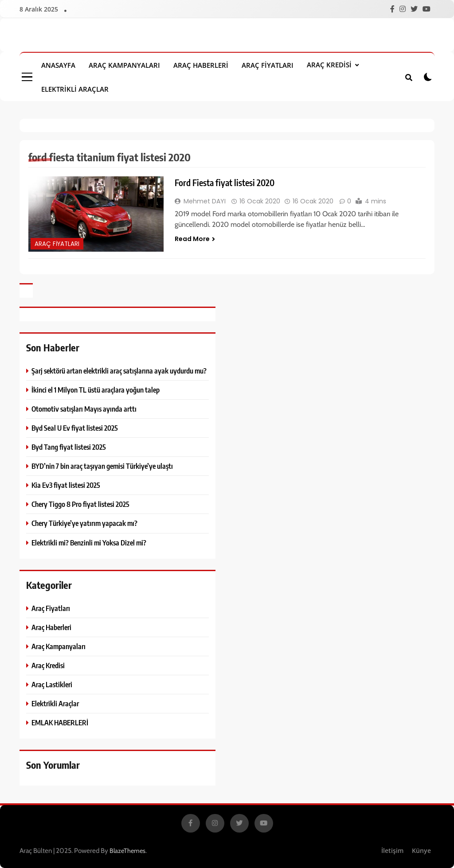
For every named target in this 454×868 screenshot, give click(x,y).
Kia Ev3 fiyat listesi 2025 (66, 485)
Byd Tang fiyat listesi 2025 (69, 447)
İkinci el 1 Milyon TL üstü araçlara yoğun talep (96, 390)
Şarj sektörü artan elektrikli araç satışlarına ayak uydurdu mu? (119, 371)
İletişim (392, 850)
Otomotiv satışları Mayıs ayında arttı (84, 409)
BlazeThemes (127, 851)
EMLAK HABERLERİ (60, 722)
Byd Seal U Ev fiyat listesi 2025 (75, 428)
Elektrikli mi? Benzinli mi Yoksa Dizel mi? (89, 543)
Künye (421, 850)
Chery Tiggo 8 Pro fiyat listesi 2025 (80, 504)
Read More (195, 239)
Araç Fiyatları (268, 65)
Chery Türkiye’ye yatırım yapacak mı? (84, 523)
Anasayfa (58, 65)
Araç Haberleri (201, 65)
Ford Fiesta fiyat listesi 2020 (225, 183)
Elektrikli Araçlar (75, 89)
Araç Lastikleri (52, 684)
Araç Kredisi (329, 65)
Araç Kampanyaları (124, 65)
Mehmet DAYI (205, 201)
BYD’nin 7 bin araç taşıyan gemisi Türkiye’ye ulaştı (102, 466)
